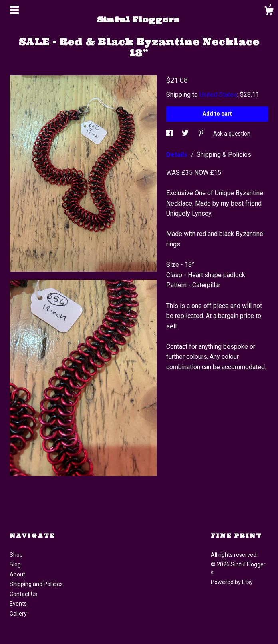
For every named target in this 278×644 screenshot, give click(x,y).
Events (18, 604)
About (17, 574)
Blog (15, 564)
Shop (16, 555)
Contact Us (23, 594)
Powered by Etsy (232, 582)
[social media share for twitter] (186, 134)
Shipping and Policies (36, 584)
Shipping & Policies (224, 155)
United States (218, 95)
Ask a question (232, 134)
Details (178, 155)
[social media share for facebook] (170, 134)
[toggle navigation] (14, 10)
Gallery (18, 614)
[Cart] (269, 12)
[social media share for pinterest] (202, 134)
